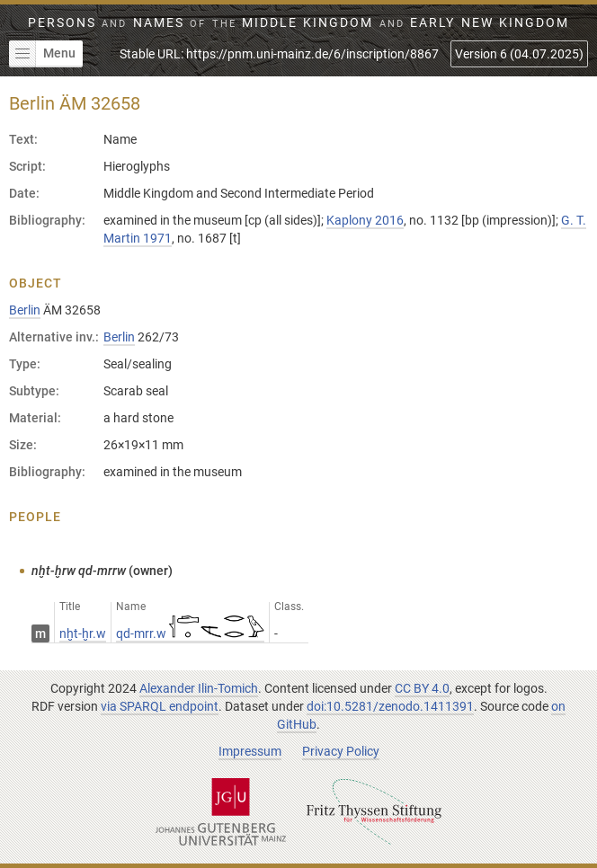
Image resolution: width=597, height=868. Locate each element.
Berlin (25, 310)
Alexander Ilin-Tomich (199, 688)
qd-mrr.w (190, 633)
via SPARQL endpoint (160, 706)
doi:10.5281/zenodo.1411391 (390, 706)
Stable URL (279, 54)
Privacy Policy (341, 751)
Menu (42, 54)
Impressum (250, 751)
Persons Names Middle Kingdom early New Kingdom (298, 22)
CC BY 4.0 (422, 688)
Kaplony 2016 (365, 220)
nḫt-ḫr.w (83, 633)
